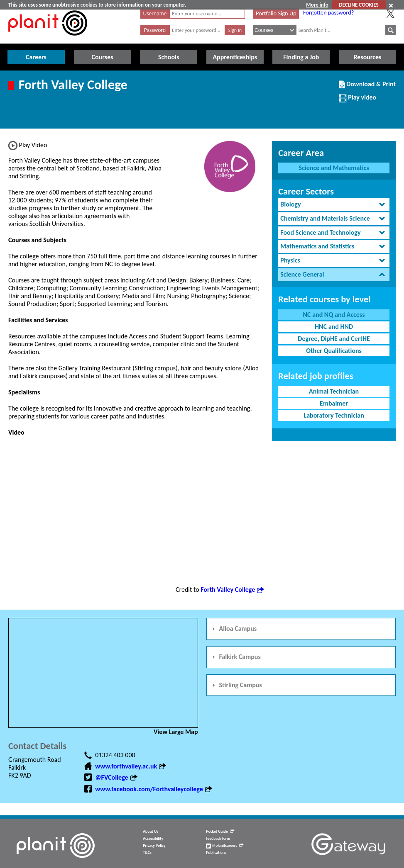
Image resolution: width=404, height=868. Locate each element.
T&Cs (147, 853)
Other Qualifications (334, 351)
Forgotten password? (328, 12)
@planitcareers (225, 846)
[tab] (334, 205)
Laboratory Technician (334, 415)
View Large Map (176, 732)
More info (317, 5)
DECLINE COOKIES (359, 5)
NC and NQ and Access (334, 315)
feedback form (218, 839)
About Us (151, 832)
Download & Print (367, 88)
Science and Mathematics (334, 168)
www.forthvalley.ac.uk (130, 766)
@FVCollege (116, 777)
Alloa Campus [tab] (234, 629)
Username (155, 13)
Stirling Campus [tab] (236, 685)
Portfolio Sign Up (276, 13)
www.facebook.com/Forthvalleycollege (153, 789)
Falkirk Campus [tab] (235, 657)
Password (155, 30)
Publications (216, 853)
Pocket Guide (220, 832)
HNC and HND (334, 327)
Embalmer (334, 403)
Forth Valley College (232, 590)
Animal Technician (334, 391)
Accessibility (153, 839)
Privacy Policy (154, 846)
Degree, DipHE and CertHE (334, 339)
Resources (367, 57)
